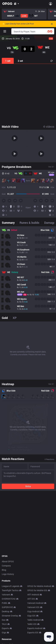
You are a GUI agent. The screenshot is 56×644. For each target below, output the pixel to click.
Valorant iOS (33, 607)
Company (6, 566)
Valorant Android (35, 603)
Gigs (4, 632)
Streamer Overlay (10, 616)
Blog (4, 570)
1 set (8, 61)
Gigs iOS (31, 616)
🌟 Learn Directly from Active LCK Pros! (18, 24)
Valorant (6, 595)
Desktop (6, 611)
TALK (4, 624)
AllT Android (33, 595)
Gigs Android (33, 611)
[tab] (9, 223)
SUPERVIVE (7, 607)
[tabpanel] (28, 270)
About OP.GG (8, 561)
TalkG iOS (32, 624)
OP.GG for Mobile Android (39, 586)
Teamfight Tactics (10, 590)
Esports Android (35, 628)
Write (28, 486)
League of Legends (11, 586)
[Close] (52, 24)
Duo (4, 620)
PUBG (5, 603)
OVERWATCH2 (9, 599)
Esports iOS (33, 632)
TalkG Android (34, 620)
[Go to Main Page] (7, 4)
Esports (5, 628)
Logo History (8, 574)
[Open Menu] (51, 4)
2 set (20, 61)
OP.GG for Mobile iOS (37, 590)
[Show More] (17, 4)
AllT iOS (31, 599)
